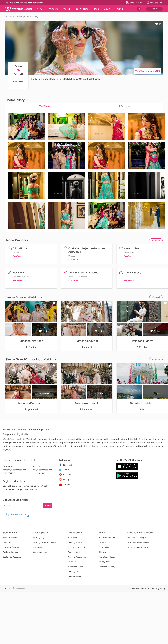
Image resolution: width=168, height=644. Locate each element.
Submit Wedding (40, 552)
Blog (97, 9)
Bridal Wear (72, 537)
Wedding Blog (38, 537)
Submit (48, 505)
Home (8, 17)
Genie (120, 9)
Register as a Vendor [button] (16, 514)
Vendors (54, 9)
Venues (41, 9)
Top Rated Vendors (11, 552)
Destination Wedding (12, 557)
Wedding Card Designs (137, 537)
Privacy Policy (105, 562)
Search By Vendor (10, 537)
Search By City (9, 542)
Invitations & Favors (76, 567)
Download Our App (11, 547)
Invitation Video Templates (139, 547)
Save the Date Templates (138, 542)
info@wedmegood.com (42, 470)
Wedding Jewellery (76, 542)
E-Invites (108, 9)
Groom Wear (73, 562)
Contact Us (104, 547)
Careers (102, 542)
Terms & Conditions (107, 557)
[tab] (45, 106)
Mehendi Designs (75, 576)
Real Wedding (38, 547)
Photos (66, 9)
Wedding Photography (77, 557)
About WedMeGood (107, 537)
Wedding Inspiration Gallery (44, 542)
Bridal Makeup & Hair (76, 547)
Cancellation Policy (107, 567)
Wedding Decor (74, 552)
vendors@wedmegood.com (15, 470)
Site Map (102, 552)
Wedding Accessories (77, 571)
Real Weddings (82, 9)
